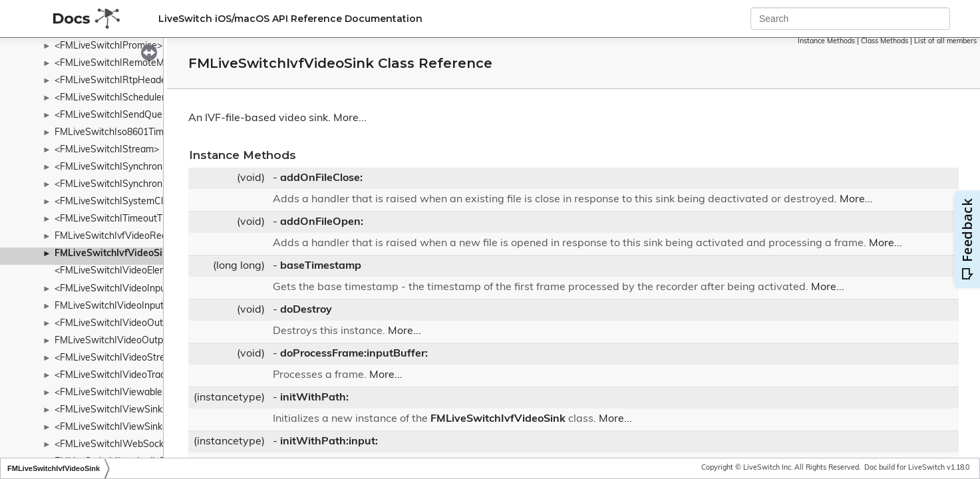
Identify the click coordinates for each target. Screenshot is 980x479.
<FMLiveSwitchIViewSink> (111, 410)
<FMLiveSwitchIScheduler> (112, 98)
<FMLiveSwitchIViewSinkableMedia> (133, 427)
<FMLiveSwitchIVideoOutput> (118, 324)
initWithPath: (314, 398)
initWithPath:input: (329, 442)
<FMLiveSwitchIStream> (107, 150)
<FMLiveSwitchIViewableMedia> (124, 393)
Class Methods (885, 42)
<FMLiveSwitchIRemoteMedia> (121, 64)
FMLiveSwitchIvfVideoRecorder (122, 237)
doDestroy (306, 310)
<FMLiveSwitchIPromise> (108, 46)
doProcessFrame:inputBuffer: (354, 354)
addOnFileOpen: (322, 222)
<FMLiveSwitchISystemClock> (119, 202)
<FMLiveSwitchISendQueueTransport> (137, 115)
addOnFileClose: (321, 178)
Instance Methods (826, 42)
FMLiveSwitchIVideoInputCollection (130, 306)
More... (350, 118)
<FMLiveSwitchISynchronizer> (119, 185)
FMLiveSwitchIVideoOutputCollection (134, 341)
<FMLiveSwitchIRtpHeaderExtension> (135, 81)
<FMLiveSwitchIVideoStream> (119, 358)
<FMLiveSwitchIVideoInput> (114, 289)
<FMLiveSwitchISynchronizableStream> (139, 167)
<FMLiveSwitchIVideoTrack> (115, 376)
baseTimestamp (321, 266)
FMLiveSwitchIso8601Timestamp (125, 133)
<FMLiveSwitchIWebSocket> (116, 445)
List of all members (945, 42)
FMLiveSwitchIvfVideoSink (114, 254)
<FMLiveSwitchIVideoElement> (121, 271)
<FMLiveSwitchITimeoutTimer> (120, 219)
